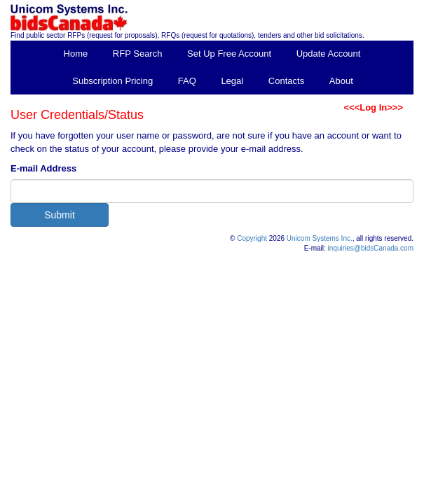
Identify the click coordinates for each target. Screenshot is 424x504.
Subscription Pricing (112, 81)
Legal (232, 81)
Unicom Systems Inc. (320, 238)
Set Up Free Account (229, 54)
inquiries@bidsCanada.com (371, 248)
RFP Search (138, 54)
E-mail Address (43, 168)
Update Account (329, 54)
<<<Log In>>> (373, 107)
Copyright (252, 238)
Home (76, 54)
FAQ (187, 81)
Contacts (286, 81)
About (341, 81)
